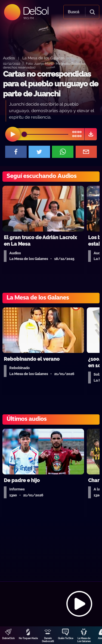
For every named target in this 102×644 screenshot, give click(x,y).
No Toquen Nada (28, 638)
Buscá (73, 12)
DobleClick (8, 638)
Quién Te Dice (66, 638)
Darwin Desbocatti (48, 640)
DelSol (35, 11)
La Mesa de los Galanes (44, 58)
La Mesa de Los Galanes (84, 640)
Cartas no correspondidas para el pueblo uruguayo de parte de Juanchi (51, 84)
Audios (9, 58)
